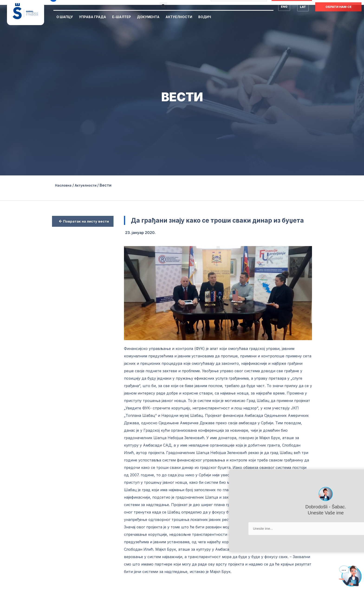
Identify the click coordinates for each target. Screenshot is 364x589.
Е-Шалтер (122, 17)
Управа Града (93, 17)
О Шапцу (65, 17)
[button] (163, 6)
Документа (148, 17)
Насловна (64, 185)
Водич (205, 17)
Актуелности (179, 17)
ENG (284, 7)
